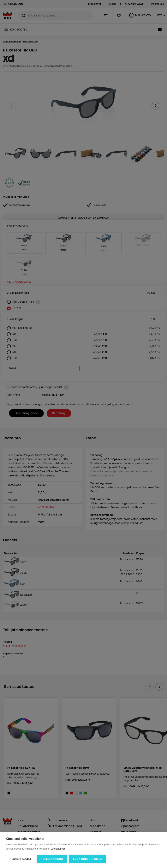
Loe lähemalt (58, 849)
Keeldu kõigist (52, 859)
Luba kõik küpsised (88, 859)
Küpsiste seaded (20, 859)
